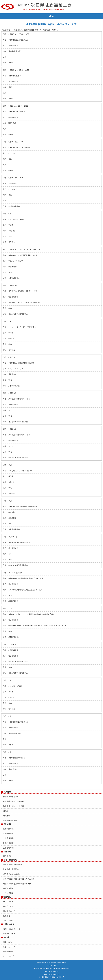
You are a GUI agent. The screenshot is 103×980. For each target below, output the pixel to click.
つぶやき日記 (8, 921)
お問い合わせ (9, 924)
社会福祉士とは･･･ (11, 797)
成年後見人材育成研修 (12, 874)
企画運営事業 (8, 848)
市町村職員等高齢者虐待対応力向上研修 (19, 879)
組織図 (6, 811)
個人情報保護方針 (10, 820)
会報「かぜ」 (8, 906)
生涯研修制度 (8, 888)
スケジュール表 (9, 947)
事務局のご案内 (9, 934)
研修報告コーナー (10, 911)
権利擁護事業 (8, 829)
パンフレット (8, 901)
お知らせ (7, 852)
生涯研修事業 (8, 834)
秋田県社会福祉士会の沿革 (14, 806)
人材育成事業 (8, 838)
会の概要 (7, 792)
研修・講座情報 (10, 860)
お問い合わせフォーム (12, 929)
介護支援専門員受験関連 (13, 865)
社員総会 (7, 916)
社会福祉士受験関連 (11, 869)
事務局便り (7, 856)
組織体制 (7, 816)
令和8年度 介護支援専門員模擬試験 (21, 363)
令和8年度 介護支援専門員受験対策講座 (23, 255)
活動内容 (7, 824)
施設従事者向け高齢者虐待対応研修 (17, 884)
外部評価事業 (8, 843)
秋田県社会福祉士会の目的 (14, 801)
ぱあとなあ (7, 942)
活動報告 (7, 897)
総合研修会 (12, 183)
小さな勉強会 (8, 893)
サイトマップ (8, 956)
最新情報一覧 (8, 951)
